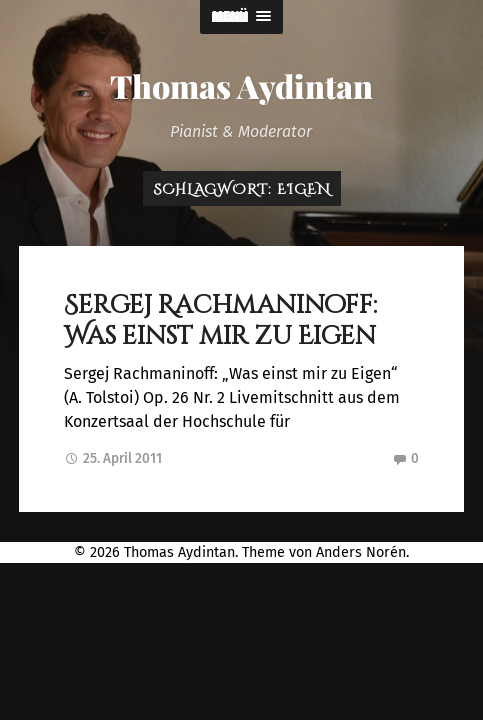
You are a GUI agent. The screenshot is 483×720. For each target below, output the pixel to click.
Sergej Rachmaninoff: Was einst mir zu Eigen (220, 321)
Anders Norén (361, 552)
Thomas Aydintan (241, 85)
